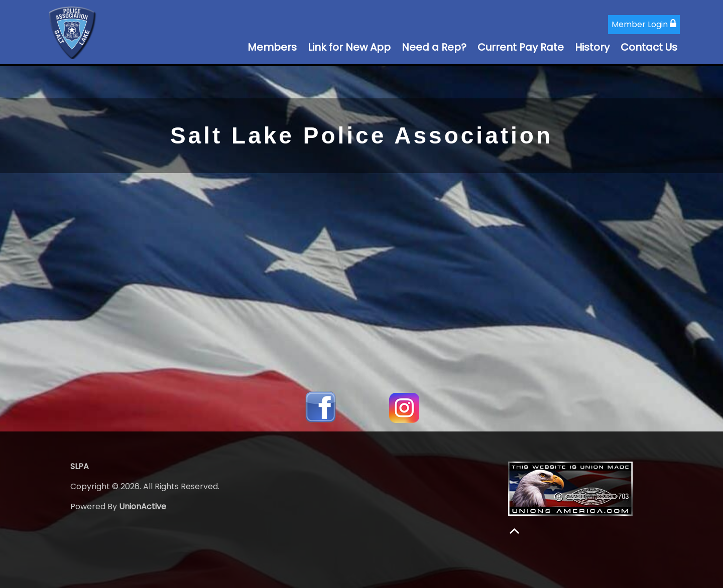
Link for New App (349, 47)
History (592, 47)
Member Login (644, 24)
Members (272, 47)
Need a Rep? (434, 47)
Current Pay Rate (521, 47)
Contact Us (649, 47)
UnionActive (143, 506)
